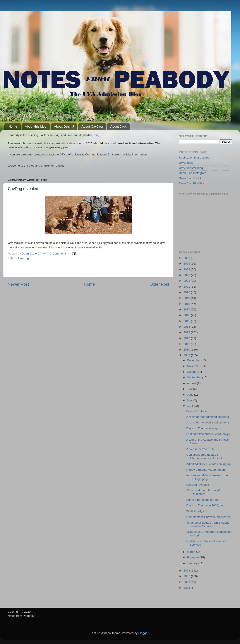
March (191, 552)
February (193, 557)
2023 (187, 275)
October (193, 372)
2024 (187, 269)
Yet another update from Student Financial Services (208, 524)
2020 (187, 292)
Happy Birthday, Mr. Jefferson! (206, 470)
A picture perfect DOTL (201, 449)
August (192, 383)
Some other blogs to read (203, 500)
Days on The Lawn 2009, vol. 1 (207, 505)
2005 (187, 588)
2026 (187, 258)
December (194, 360)
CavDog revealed (198, 485)
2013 (187, 332)
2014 (187, 327)
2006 (187, 582)
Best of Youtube (197, 411)
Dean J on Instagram (193, 173)
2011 (187, 344)
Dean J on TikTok (190, 178)
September (195, 377)
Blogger (143, 633)
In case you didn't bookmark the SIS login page (207, 477)
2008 (187, 571)
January (193, 563)
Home (13, 126)
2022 (187, 281)
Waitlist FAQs (195, 511)
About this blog (36, 126)
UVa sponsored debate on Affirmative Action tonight (204, 456)
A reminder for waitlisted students (208, 422)
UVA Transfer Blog (191, 168)
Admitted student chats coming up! (209, 464)
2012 (187, 338)
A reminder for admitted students (208, 417)
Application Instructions (194, 158)
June (191, 395)
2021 (187, 287)
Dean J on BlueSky (191, 183)
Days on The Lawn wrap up (204, 428)
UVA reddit (186, 163)
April (190, 406)
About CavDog (92, 126)
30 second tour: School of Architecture (203, 492)
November (194, 366)
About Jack (118, 126)
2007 (187, 576)
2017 (187, 309)
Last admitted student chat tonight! (209, 434)
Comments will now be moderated (208, 517)
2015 (187, 321)
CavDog (23, 258)
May (190, 400)
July (190, 389)
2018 (187, 304)
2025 (187, 264)
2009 (187, 355)
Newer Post (18, 284)
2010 (187, 350)
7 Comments (58, 254)
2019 (187, 298)
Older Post (159, 284)
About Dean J (64, 126)
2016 (187, 315)
